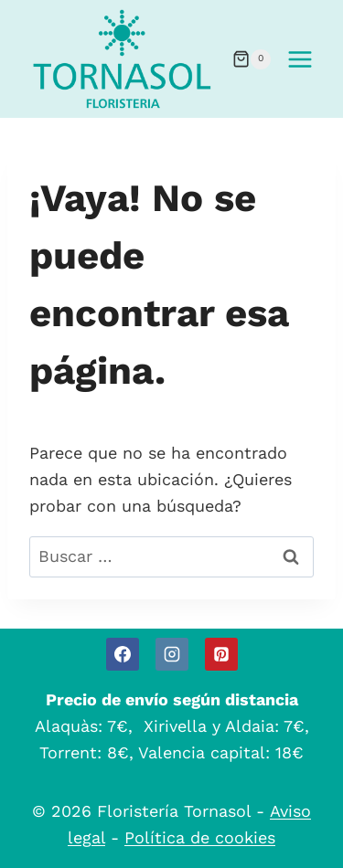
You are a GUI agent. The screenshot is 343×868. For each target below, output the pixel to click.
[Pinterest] (221, 654)
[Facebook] (123, 654)
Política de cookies (200, 837)
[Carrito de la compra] (252, 59)
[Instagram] (172, 654)
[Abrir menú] (300, 59)
